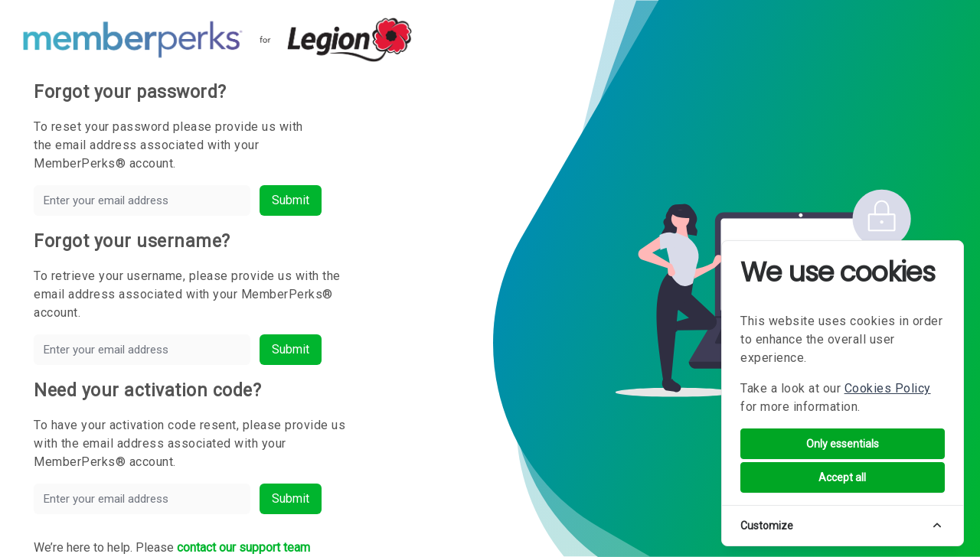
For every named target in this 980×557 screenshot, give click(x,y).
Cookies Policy (888, 388)
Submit (291, 200)
